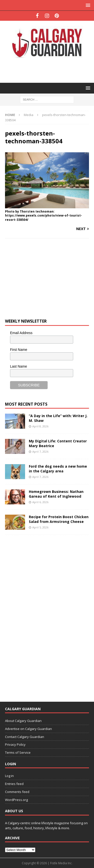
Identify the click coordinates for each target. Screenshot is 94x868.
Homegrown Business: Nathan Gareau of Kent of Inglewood (56, 494)
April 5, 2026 (40, 527)
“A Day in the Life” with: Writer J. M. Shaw (58, 418)
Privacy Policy (15, 744)
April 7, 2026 (40, 452)
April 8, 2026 (40, 426)
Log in (9, 776)
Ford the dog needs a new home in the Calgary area (58, 469)
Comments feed (17, 792)
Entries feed (14, 784)
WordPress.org (16, 800)
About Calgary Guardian (23, 721)
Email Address (21, 333)
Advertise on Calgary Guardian (28, 729)
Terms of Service (18, 752)
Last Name (19, 366)
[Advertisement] (50, 70)
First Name (19, 350)
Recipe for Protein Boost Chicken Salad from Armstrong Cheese (59, 519)
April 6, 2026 (40, 502)
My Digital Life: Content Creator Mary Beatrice (58, 443)
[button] (87, 5)
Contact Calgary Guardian (25, 737)
